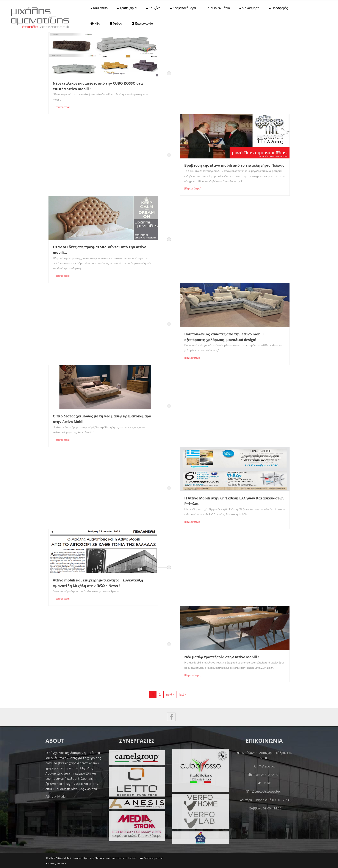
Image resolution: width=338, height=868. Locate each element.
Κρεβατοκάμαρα (183, 8)
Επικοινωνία (142, 23)
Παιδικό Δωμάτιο (218, 8)
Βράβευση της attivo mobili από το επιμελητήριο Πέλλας (234, 165)
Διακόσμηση (249, 8)
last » (183, 694)
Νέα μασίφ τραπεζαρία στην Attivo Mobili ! (222, 657)
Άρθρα (116, 23)
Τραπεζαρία (127, 8)
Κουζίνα (153, 8)
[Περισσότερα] (61, 107)
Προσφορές (278, 8)
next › (170, 694)
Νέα (95, 23)
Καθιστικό (99, 8)
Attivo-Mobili (53, 796)
